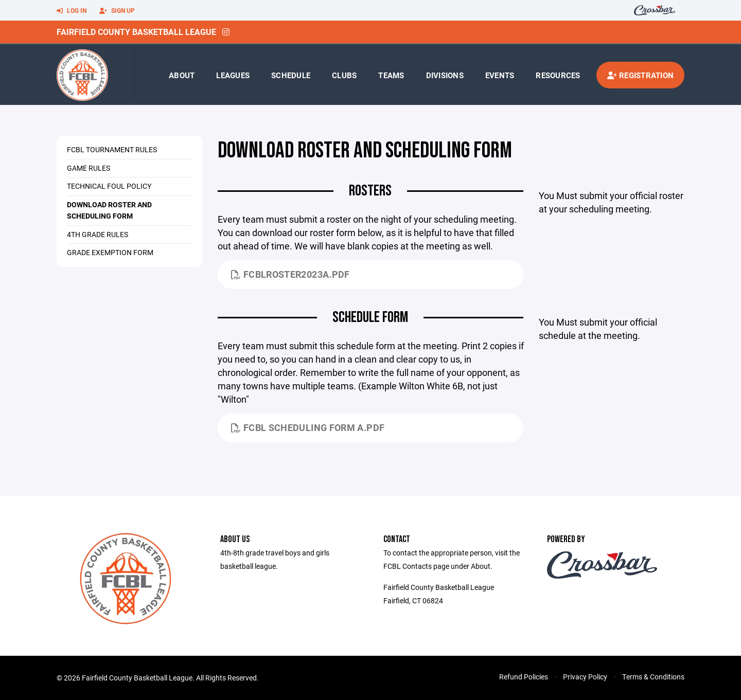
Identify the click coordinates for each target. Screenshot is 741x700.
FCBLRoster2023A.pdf (290, 274)
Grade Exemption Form (110, 252)
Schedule (291, 75)
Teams (391, 75)
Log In (72, 11)
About (182, 75)
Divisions (445, 75)
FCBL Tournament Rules (112, 149)
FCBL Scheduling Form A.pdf (308, 427)
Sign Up (117, 11)
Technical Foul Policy (109, 186)
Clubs (344, 75)
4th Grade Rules (98, 234)
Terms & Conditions (653, 677)
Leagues (233, 75)
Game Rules (89, 168)
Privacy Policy (585, 677)
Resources (558, 75)
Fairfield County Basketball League (136, 32)
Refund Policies (524, 677)
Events (500, 75)
